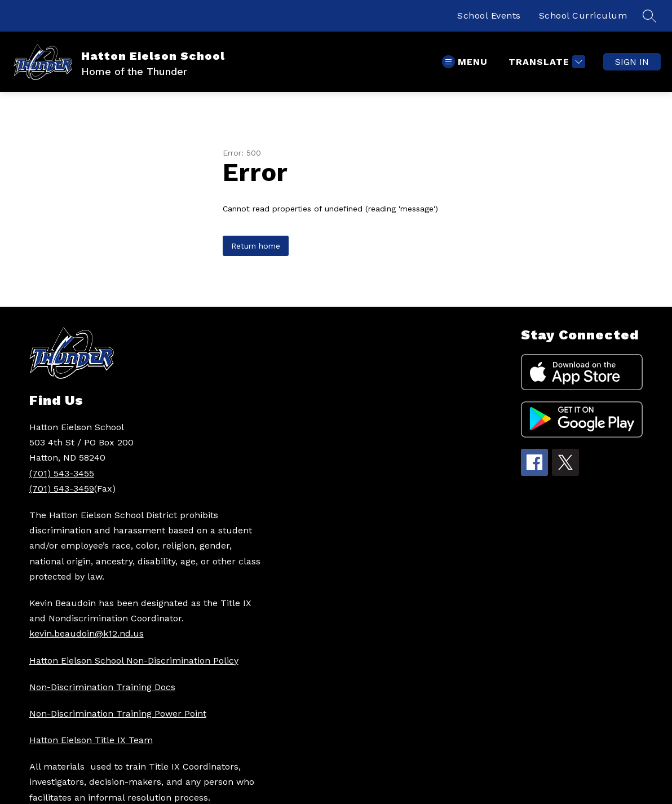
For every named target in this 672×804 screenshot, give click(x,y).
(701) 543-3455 (62, 473)
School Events (489, 16)
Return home (256, 246)
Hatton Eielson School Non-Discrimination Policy (134, 661)
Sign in (632, 62)
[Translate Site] (545, 62)
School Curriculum (583, 16)
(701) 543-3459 (62, 489)
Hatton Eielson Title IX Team (91, 740)
